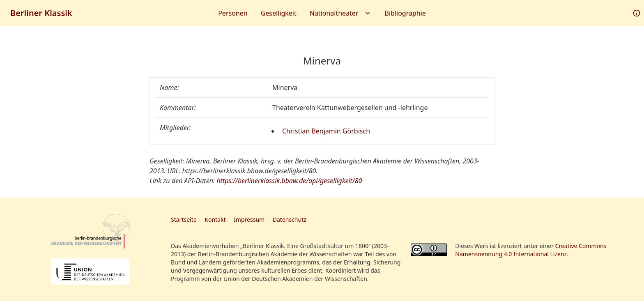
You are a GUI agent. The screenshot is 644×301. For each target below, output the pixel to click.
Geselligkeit (279, 13)
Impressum (249, 219)
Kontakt (215, 219)
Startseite (184, 219)
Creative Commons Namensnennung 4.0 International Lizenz (531, 250)
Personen (233, 13)
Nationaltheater (341, 13)
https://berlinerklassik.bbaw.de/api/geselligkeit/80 (289, 181)
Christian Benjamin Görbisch (326, 131)
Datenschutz (290, 219)
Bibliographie (405, 13)
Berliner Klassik (41, 13)
